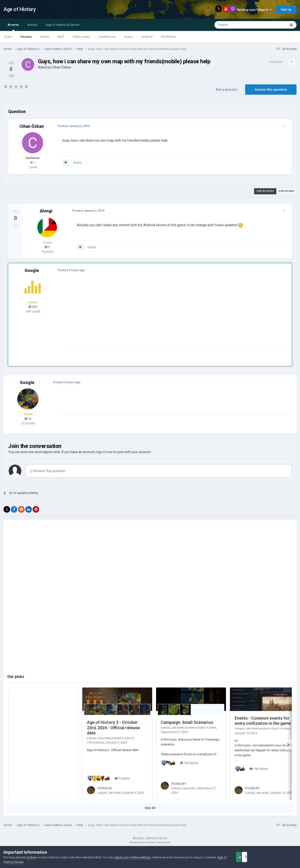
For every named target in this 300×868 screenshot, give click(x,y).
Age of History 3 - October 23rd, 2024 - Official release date (113, 728)
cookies (31, 857)
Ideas (213, 727)
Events (45, 37)
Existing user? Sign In (254, 10)
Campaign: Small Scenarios (187, 722)
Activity (32, 25)
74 (28, 419)
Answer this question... (49, 471)
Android (147, 37)
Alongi (46, 211)
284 (33, 307)
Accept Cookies (245, 857)
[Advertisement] (145, 315)
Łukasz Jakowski (99, 738)
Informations (96, 742)
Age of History (20, 9)
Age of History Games (19, 862)
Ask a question (227, 90)
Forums (26, 37)
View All (150, 808)
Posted (71, 126)
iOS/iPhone (168, 37)
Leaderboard (107, 37)
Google (32, 270)
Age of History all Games (63, 25)
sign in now (105, 452)
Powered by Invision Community (150, 842)
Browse (13, 27)
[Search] (239, 25)
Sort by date (286, 191)
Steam (129, 37)
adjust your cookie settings (132, 857)
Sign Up (286, 9)
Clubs (8, 37)
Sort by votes (265, 191)
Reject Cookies (280, 857)
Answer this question (271, 90)
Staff (61, 37)
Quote (75, 163)
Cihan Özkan (62, 67)
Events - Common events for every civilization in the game (263, 721)
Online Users (81, 37)
